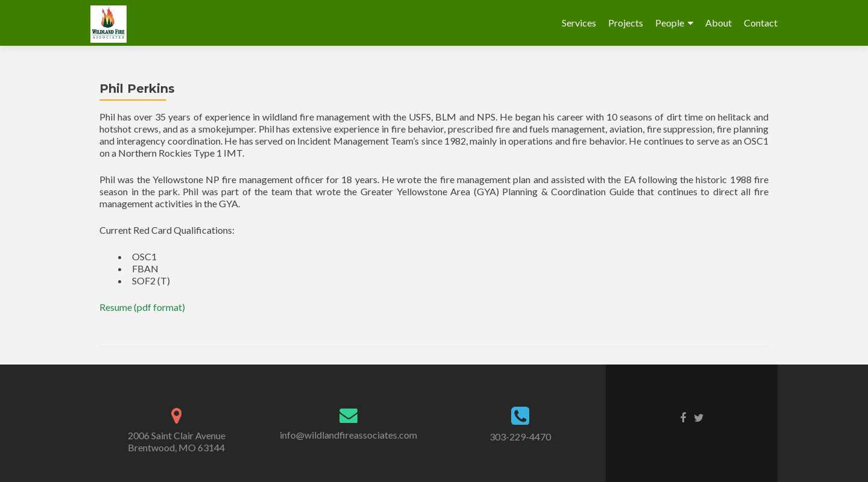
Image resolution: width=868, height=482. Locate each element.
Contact (761, 23)
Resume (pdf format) (142, 307)
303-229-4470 (520, 437)
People (670, 23)
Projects (626, 23)
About (719, 23)
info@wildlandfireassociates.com (348, 435)
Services (579, 23)
